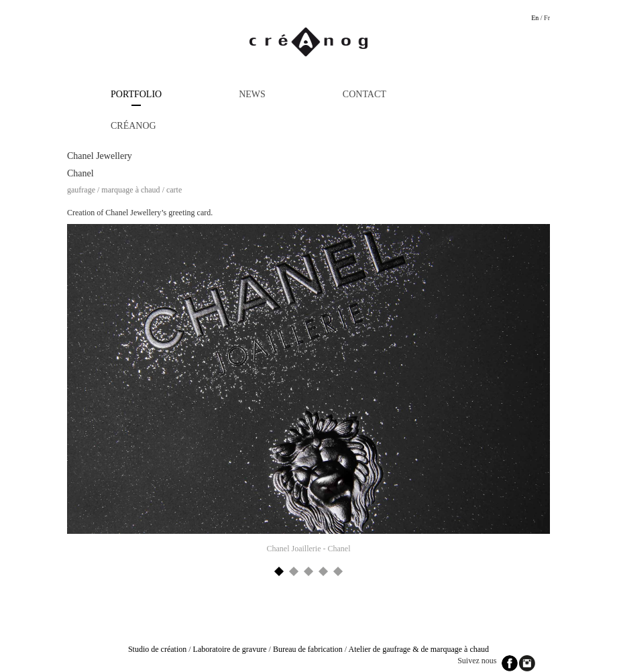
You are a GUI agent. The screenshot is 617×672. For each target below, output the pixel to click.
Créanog (133, 126)
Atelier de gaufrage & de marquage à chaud (419, 649)
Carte (174, 190)
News (252, 94)
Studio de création (157, 649)
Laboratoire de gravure (230, 649)
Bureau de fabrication (308, 649)
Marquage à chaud (130, 190)
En (535, 18)
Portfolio (136, 94)
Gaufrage (81, 190)
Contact (364, 94)
